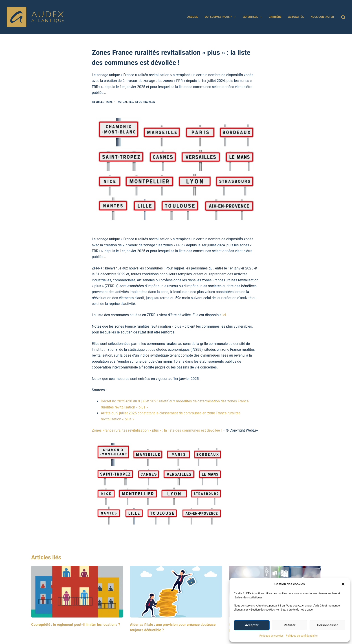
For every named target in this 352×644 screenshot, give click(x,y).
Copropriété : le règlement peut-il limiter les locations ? (76, 625)
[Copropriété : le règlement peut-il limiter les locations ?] (77, 592)
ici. (225, 315)
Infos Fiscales (145, 102)
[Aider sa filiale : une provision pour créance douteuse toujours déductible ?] (176, 592)
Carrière (275, 17)
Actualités (296, 17)
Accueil (193, 17)
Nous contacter (322, 17)
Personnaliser (327, 625)
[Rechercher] (343, 17)
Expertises (253, 17)
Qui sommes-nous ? (221, 17)
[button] (343, 584)
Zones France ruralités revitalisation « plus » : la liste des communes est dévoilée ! (157, 430)
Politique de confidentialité (302, 636)
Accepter (252, 625)
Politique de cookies (272, 636)
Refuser (290, 625)
